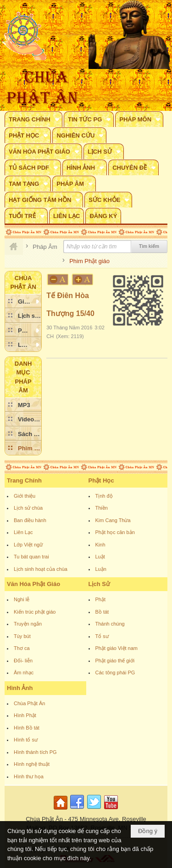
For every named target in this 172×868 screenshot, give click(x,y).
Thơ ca (22, 648)
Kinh (100, 545)
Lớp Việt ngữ (28, 545)
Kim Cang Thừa (113, 520)
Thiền (102, 508)
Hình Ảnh (20, 688)
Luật (100, 557)
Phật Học (101, 480)
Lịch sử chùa (28, 508)
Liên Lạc (23, 532)
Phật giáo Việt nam (117, 648)
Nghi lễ (22, 599)
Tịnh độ (104, 496)
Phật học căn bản (115, 532)
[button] (33, 119)
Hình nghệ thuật (32, 764)
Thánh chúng (110, 624)
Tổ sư (102, 636)
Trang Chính (24, 480)
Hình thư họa (29, 776)
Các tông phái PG (115, 673)
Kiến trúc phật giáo (35, 612)
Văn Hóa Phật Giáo (33, 584)
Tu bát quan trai (31, 557)
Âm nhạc (24, 673)
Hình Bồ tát (27, 728)
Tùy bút (22, 636)
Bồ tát (102, 612)
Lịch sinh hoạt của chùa (41, 569)
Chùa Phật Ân (29, 703)
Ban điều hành (30, 520)
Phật (101, 599)
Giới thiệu (25, 496)
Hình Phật (25, 715)
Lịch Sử (99, 584)
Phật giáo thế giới (115, 661)
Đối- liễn (23, 661)
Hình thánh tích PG (35, 752)
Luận (101, 569)
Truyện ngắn (28, 624)
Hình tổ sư (26, 740)
